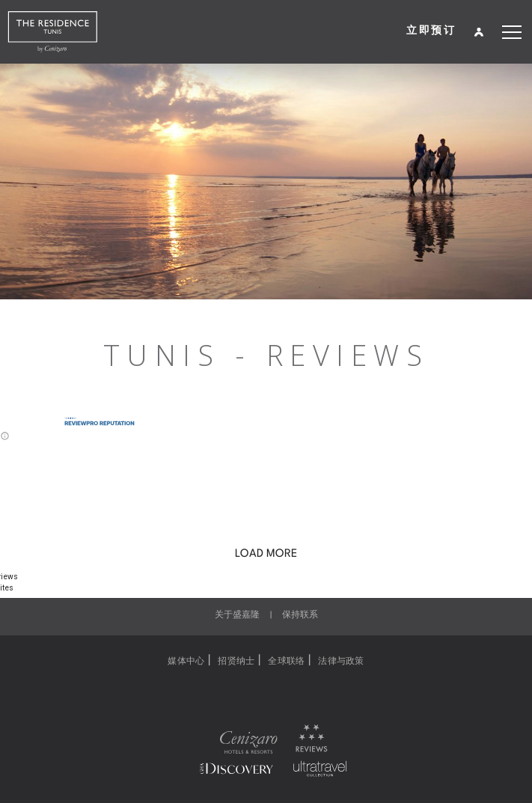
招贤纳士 (236, 662)
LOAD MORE (266, 554)
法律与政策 (341, 662)
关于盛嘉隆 (237, 616)
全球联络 (286, 662)
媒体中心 (186, 662)
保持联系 (300, 616)
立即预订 (431, 30)
